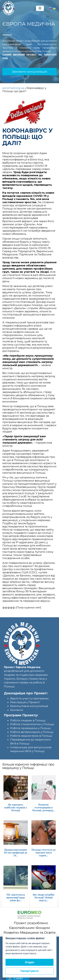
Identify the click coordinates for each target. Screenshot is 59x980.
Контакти (17, 710)
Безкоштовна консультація (29, 706)
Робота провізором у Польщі (30, 728)
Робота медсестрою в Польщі (31, 736)
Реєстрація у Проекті (25, 702)
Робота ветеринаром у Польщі (32, 732)
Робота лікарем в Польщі (28, 720)
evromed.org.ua (13, 88)
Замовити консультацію (30, 72)
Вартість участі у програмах (29, 698)
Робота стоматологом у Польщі (32, 724)
